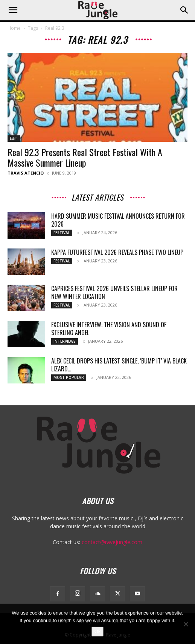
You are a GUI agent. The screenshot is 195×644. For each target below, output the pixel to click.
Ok (98, 631)
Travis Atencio (26, 173)
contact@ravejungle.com (112, 542)
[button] (13, 10)
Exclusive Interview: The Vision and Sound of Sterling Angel (109, 329)
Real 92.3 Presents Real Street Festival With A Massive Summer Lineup (85, 157)
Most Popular (69, 377)
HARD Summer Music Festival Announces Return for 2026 (118, 220)
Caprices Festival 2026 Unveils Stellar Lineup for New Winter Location (114, 292)
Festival (62, 233)
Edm (14, 138)
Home (14, 28)
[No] (186, 624)
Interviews (65, 341)
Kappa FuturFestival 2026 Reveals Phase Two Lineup (117, 252)
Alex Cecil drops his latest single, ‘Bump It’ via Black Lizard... (119, 365)
